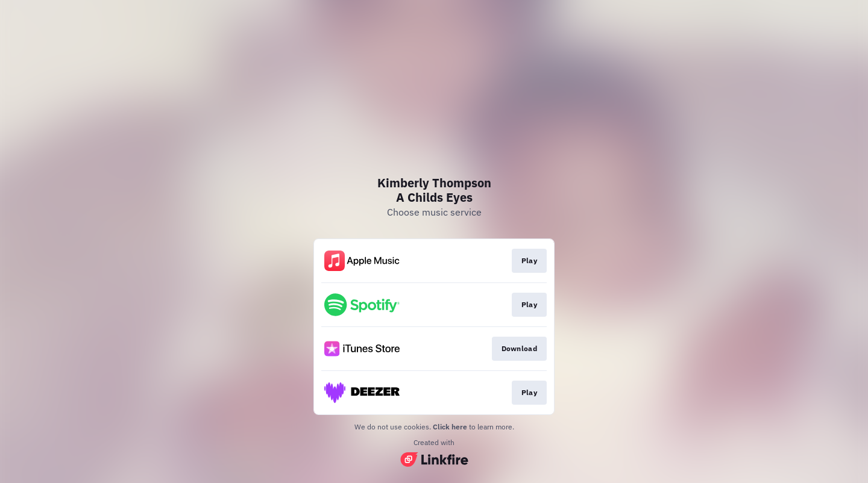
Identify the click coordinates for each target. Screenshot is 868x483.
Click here (450, 427)
